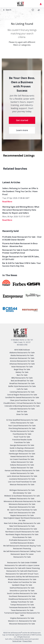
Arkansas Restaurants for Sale (22, 364)
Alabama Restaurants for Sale (22, 353)
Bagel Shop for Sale (22, 369)
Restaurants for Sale (22, 557)
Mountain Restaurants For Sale (22, 507)
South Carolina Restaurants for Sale (22, 593)
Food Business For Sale (22, 434)
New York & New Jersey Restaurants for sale (22, 523)
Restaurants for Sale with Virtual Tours (22, 574)
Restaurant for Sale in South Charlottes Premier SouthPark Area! (21, 251)
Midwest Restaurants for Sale (22, 499)
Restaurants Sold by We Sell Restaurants (22, 577)
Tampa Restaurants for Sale (22, 605)
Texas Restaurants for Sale (22, 610)
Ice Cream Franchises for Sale (22, 459)
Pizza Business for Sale (22, 537)
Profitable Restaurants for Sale (22, 540)
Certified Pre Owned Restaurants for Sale (22, 397)
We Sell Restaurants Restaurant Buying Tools (22, 546)
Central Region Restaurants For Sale (22, 395)
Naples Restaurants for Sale (22, 515)
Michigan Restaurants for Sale (22, 490)
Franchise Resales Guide (22, 440)
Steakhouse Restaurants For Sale (22, 599)
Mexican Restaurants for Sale (22, 484)
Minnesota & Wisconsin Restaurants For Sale (22, 501)
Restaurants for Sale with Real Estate (22, 571)
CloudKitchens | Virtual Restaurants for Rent (22, 403)
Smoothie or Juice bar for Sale (22, 591)
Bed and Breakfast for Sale (22, 381)
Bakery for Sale (22, 372)
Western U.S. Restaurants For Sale (22, 621)
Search (7, 10)
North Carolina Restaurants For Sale (22, 529)
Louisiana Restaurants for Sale (22, 479)
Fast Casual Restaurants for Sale (22, 426)
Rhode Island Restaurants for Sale (22, 579)
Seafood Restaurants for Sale (22, 588)
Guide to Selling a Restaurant (22, 451)
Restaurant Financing (22, 548)
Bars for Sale (22, 375)
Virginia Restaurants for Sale (22, 618)
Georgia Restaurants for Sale (22, 445)
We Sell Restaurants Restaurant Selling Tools (22, 551)
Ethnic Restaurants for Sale (22, 423)
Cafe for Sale (22, 389)
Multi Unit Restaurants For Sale (22, 513)
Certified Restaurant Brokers (22, 543)
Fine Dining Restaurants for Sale (22, 428)
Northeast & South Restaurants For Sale (22, 532)
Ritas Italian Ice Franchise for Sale (22, 582)
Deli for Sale (22, 411)
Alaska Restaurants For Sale (22, 355)
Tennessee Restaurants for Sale (22, 607)
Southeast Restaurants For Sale (22, 596)
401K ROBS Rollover (22, 350)
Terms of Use (17, 641)
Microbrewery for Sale (22, 493)
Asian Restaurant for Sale (22, 367)
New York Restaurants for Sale (22, 526)
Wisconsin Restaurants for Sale (22, 624)
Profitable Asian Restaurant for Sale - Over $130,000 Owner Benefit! (22, 238)
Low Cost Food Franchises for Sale (22, 482)
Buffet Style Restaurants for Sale (22, 386)
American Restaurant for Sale (22, 358)
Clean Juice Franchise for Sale (22, 400)
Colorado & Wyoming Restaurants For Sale (22, 406)
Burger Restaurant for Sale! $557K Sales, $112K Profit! (21, 258)
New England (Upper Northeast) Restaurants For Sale (22, 519)
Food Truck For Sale (22, 437)
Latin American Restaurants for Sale (22, 476)
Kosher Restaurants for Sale (22, 473)
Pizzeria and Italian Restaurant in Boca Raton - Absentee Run (20, 245)
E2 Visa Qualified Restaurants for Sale (22, 420)
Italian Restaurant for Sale (22, 468)
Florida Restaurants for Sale (22, 431)
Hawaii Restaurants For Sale (22, 456)
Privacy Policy (27, 641)
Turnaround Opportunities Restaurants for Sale (22, 614)
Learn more (22, 130)
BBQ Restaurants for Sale (22, 378)
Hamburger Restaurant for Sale (22, 454)
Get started (22, 120)
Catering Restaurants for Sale (22, 392)
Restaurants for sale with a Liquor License (22, 565)
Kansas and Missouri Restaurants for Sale (22, 470)
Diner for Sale (22, 414)
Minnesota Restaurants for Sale (22, 504)
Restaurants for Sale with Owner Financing (22, 568)
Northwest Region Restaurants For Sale (22, 534)
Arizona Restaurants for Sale (22, 361)
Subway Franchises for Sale (22, 602)
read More (7, 202)
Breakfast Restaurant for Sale (22, 383)
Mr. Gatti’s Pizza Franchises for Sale (22, 510)
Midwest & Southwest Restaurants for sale (22, 496)
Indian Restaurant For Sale (22, 462)
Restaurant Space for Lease (22, 554)
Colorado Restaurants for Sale (22, 409)
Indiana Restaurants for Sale (22, 465)
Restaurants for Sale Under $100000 (22, 563)
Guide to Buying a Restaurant (22, 448)
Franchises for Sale (22, 442)
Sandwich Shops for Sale (22, 585)
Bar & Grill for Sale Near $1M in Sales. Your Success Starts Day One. (22, 265)
